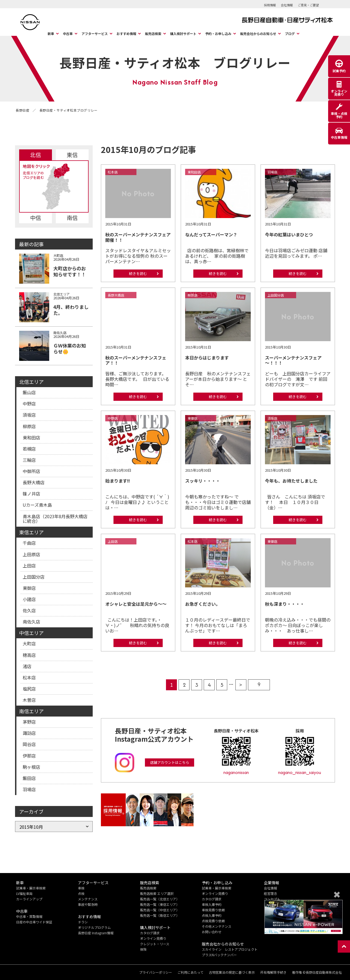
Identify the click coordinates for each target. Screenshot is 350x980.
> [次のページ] (241, 685)
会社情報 (287, 5)
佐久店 (29, 610)
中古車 (68, 34)
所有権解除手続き (273, 972)
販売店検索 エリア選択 (157, 893)
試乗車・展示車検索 (31, 888)
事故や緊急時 (88, 904)
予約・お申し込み (218, 34)
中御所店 (31, 471)
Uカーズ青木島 (37, 505)
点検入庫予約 (212, 915)
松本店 (29, 677)
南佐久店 (31, 622)
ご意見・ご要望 (308, 5)
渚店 (27, 666)
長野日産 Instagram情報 (96, 933)
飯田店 (29, 778)
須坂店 (29, 415)
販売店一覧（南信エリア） (160, 915)
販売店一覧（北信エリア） (160, 899)
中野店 (29, 404)
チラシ (83, 922)
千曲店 (29, 543)
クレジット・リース (155, 944)
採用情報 (270, 5)
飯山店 (29, 392)
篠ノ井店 (31, 494)
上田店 (29, 566)
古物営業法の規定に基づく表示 (232, 972)
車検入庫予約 (212, 904)
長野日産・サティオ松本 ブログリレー (175, 62)
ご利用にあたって (190, 972)
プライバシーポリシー (156, 972)
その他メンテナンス (217, 926)
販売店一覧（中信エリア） (160, 910)
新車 (51, 34)
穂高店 (29, 655)
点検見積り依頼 (213, 921)
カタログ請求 (150, 933)
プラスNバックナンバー (219, 955)
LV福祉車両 (24, 893)
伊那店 (29, 756)
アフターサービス (95, 34)
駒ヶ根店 (31, 767)
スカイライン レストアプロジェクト (230, 949)
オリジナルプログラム (94, 927)
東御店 (29, 588)
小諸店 (29, 599)
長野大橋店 (34, 482)
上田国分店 (34, 577)
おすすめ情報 (126, 34)
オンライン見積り (153, 938)
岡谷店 (29, 744)
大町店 (29, 643)
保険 (143, 949)
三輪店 (29, 460)
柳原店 (29, 426)
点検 (81, 893)
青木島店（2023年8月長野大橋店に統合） (55, 519)
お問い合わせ (212, 932)
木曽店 (29, 700)
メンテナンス (88, 899)
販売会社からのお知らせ (258, 34)
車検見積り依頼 (213, 910)
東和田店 (31, 437)
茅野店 (29, 722)
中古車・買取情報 (29, 916)
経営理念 (270, 893)
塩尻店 (29, 689)
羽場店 (29, 789)
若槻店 (29, 449)
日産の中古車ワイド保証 (34, 922)
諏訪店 (29, 733)
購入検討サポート (183, 34)
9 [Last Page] (259, 684)
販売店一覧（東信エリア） (160, 904)
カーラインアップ (29, 899)
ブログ (290, 34)
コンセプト (272, 899)
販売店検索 (153, 34)
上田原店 (31, 554)
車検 (81, 888)
